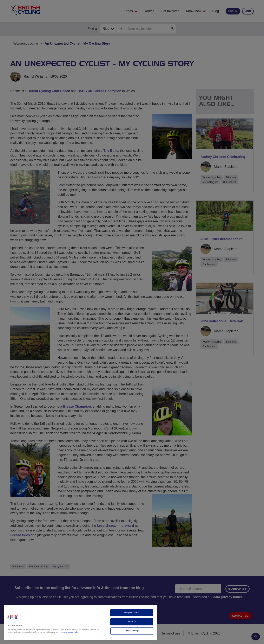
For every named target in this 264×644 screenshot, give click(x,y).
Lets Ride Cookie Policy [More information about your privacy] (69, 632)
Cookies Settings (132, 631)
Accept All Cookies (132, 613)
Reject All (132, 622)
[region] (81, 622)
